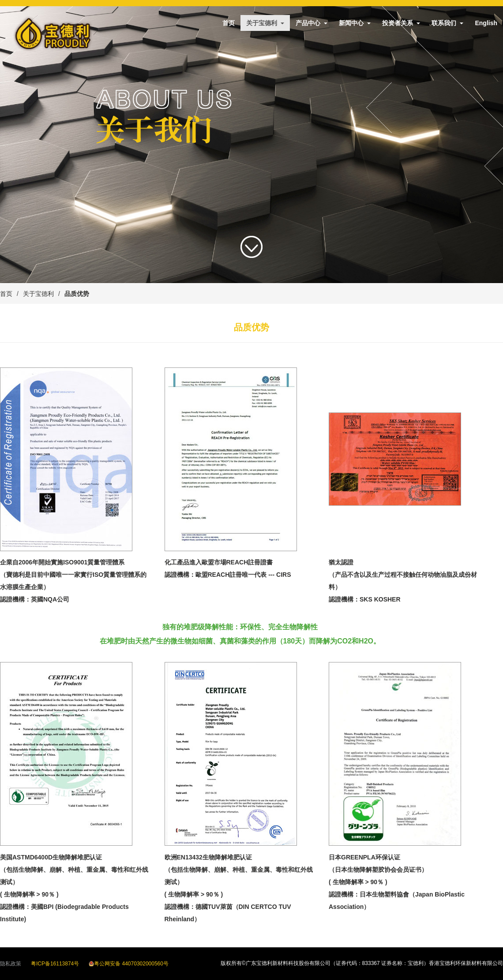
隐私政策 (11, 964)
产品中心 (312, 23)
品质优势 (77, 294)
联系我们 (447, 23)
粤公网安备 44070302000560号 (129, 964)
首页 (229, 23)
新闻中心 (355, 23)
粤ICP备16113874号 (55, 964)
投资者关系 (401, 23)
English (486, 23)
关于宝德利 (265, 23)
